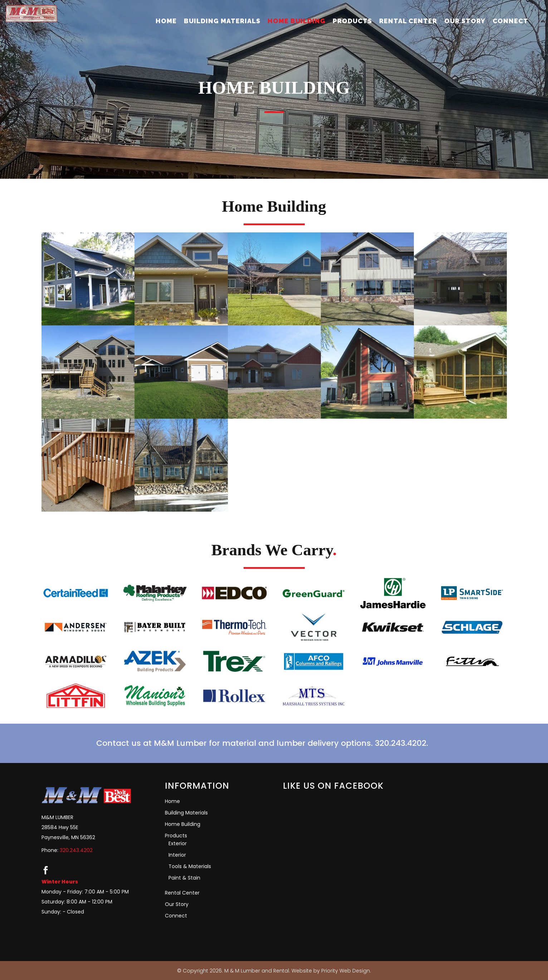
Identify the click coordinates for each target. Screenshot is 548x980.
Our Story (177, 904)
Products (176, 836)
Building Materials (186, 813)
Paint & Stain (184, 878)
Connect (176, 916)
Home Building (183, 824)
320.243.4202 (76, 850)
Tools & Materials (190, 866)
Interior (177, 855)
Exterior (178, 843)
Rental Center (182, 893)
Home (172, 801)
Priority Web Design (346, 971)
